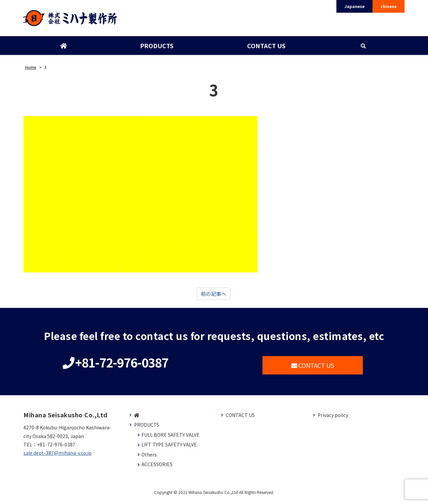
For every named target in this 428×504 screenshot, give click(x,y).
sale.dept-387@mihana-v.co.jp (58, 456)
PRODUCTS (156, 48)
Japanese (354, 6)
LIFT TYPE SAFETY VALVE (169, 448)
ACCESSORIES (157, 468)
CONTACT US (266, 48)
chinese (389, 6)
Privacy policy (333, 418)
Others (149, 458)
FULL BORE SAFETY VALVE (171, 438)
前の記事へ (213, 296)
